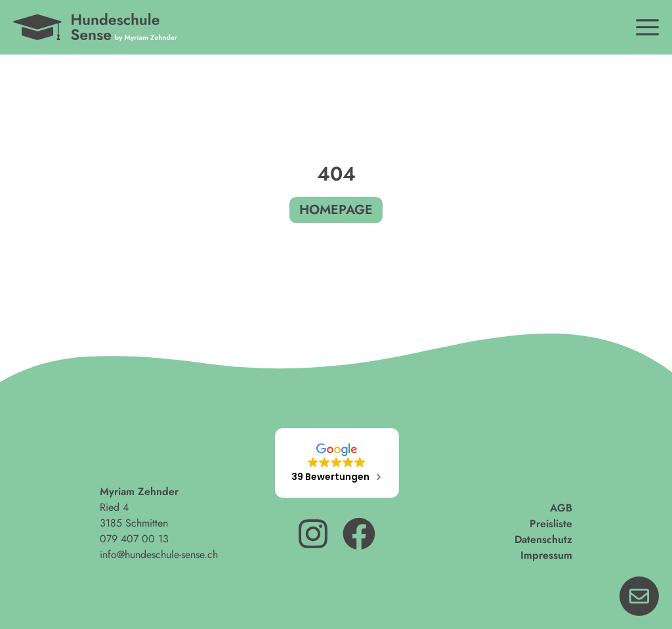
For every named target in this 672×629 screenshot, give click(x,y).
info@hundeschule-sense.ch (159, 554)
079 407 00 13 (134, 539)
